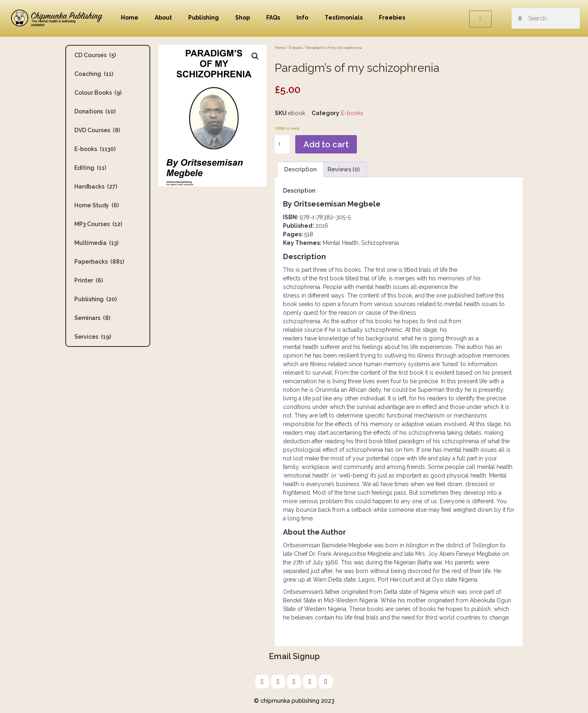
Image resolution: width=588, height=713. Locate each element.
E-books (95, 149)
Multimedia (96, 243)
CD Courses (95, 55)
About (163, 18)
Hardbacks (96, 187)
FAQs (273, 18)
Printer (89, 280)
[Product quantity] (282, 144)
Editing (90, 168)
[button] (255, 56)
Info (302, 18)
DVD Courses (97, 130)
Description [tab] (300, 169)
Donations (95, 111)
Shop (243, 18)
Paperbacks (99, 262)
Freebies (392, 18)
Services (93, 337)
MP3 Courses (98, 224)
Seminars (92, 318)
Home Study (97, 205)
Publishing (204, 18)
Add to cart (326, 144)
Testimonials (344, 18)
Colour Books (98, 93)
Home (130, 18)
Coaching (94, 74)
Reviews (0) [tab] (344, 169)
